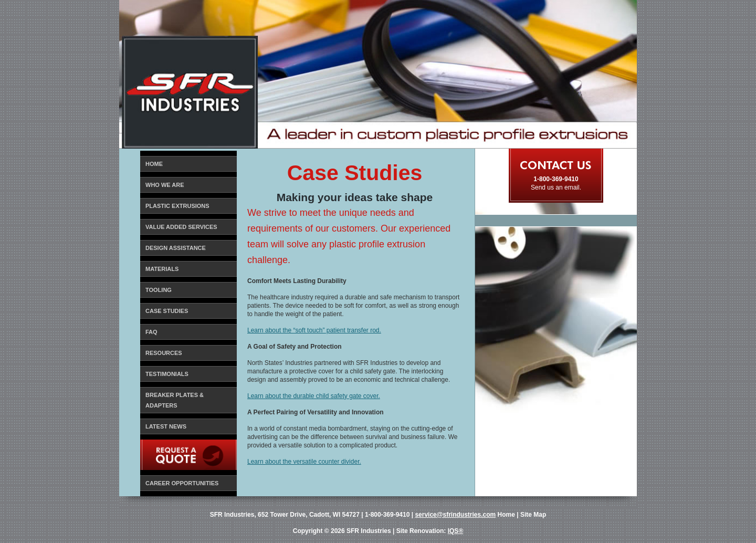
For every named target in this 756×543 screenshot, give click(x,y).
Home (154, 164)
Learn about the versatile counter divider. (304, 462)
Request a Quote (173, 447)
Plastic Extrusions (177, 206)
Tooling (159, 290)
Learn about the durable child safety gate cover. (314, 396)
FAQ (151, 332)
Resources (164, 353)
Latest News (166, 426)
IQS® (456, 531)
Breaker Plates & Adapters (175, 400)
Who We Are (165, 185)
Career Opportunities (182, 483)
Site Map (533, 515)
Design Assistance (176, 248)
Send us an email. (556, 187)
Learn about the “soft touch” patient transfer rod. (314, 330)
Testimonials (167, 374)
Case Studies (167, 311)
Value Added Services (181, 227)
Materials (162, 269)
